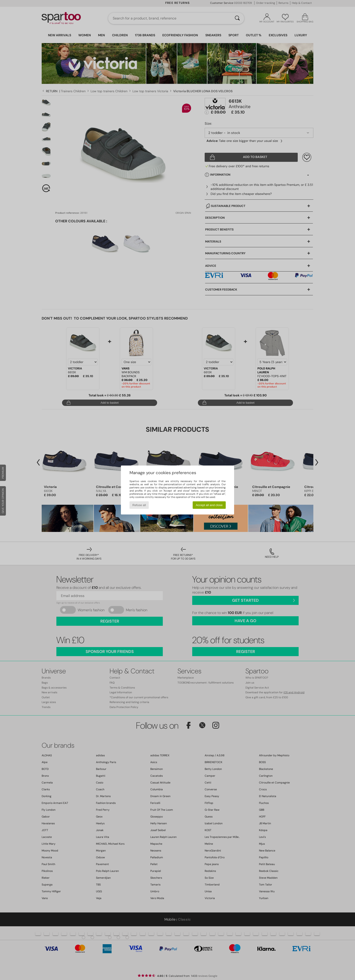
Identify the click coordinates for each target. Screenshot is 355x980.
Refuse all (139, 505)
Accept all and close (209, 505)
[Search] (237, 18)
